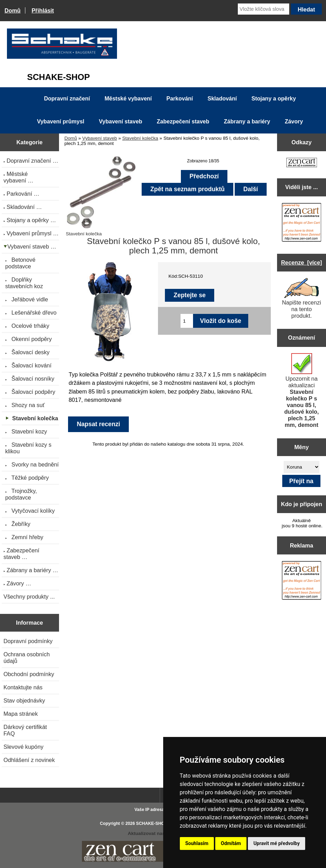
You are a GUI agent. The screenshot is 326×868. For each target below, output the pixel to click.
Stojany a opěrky (274, 99)
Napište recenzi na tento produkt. (301, 298)
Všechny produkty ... (29, 597)
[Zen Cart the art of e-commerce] (302, 163)
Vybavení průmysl (60, 121)
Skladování (222, 99)
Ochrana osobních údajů (27, 658)
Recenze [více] (302, 262)
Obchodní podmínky (29, 674)
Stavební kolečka (140, 138)
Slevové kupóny (23, 747)
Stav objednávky (24, 700)
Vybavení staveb (100, 138)
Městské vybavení (128, 99)
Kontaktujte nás (23, 687)
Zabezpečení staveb (183, 121)
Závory (294, 121)
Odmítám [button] (231, 843)
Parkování (179, 99)
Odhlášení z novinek (29, 760)
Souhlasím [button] (197, 843)
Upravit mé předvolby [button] (277, 843)
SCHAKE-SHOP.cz (154, 824)
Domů (12, 10)
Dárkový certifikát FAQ (25, 730)
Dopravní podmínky (28, 641)
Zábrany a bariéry (247, 121)
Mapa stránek (21, 714)
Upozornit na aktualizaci (302, 391)
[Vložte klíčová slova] (264, 9)
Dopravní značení (67, 99)
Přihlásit (43, 10)
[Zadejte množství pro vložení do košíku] (187, 321)
